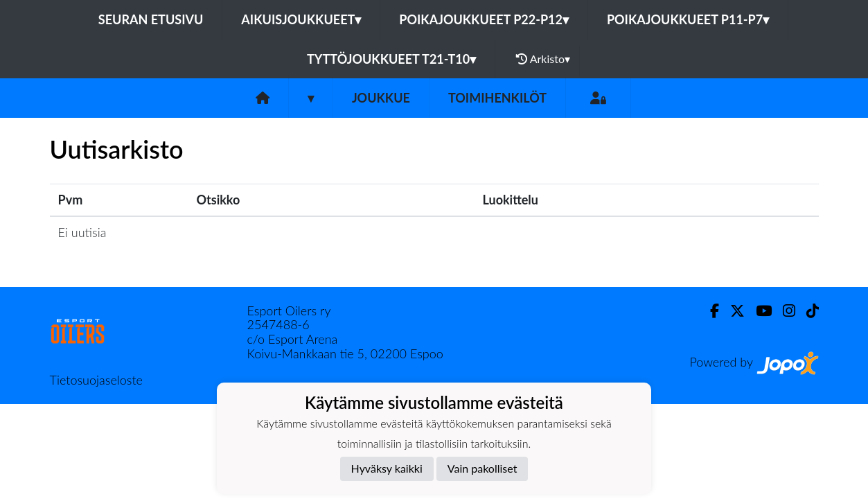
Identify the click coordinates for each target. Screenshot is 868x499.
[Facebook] (709, 311)
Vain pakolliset (482, 468)
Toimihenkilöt (497, 98)
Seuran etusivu (151, 19)
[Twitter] (732, 311)
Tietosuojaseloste (96, 380)
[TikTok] (807, 311)
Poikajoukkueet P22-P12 (484, 19)
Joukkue (381, 98)
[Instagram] (783, 311)
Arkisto (543, 59)
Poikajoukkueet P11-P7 (688, 19)
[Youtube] (758, 311)
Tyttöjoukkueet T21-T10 (391, 59)
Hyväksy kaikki (387, 468)
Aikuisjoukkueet (301, 19)
